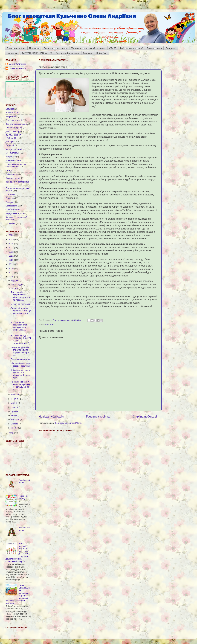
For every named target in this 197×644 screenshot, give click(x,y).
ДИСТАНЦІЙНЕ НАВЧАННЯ (37, 53)
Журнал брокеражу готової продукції (20, 364)
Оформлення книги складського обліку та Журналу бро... (21, 374)
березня (16, 419)
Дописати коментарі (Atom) (68, 423)
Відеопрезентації (14, 120)
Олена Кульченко (17, 64)
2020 (12, 260)
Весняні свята (12, 113)
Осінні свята (12, 174)
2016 (12, 277)
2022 (12, 252)
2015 (12, 433)
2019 (12, 264)
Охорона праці (13, 178)
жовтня (15, 289)
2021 (12, 256)
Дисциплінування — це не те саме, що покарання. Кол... (21, 311)
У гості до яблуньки (20, 304)
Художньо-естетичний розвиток (88, 48)
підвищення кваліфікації (17, 182)
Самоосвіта (11, 206)
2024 (12, 243)
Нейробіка (102, 53)
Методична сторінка (15, 149)
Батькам (88, 53)
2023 (12, 248)
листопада (17, 284)
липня (15, 403)
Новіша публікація (51, 416)
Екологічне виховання (55, 48)
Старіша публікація (145, 416)
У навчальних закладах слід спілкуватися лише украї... (19, 326)
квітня (15, 415)
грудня (15, 280)
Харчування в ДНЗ (15, 213)
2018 (12, 268)
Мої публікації (12, 153)
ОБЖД (113, 48)
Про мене (34, 48)
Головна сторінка (16, 48)
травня (15, 411)
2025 (12, 239)
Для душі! (171, 48)
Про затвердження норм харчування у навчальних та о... (20, 386)
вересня (16, 395)
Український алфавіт (24, 481)
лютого (15, 424)
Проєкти (10, 198)
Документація (154, 48)
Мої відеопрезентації (132, 48)
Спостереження (13, 210)
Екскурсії (10, 145)
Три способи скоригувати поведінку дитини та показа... (21, 296)
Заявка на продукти (21, 359)
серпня (15, 399)
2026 (12, 235)
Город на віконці (23, 497)
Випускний (11, 116)
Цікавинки (12, 53)
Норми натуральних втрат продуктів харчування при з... (21, 351)
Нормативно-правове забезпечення (16, 165)
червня (15, 407)
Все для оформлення (68, 53)
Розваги (9, 202)
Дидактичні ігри (13, 131)
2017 (12, 272)
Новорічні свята (13, 160)
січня (14, 428)
